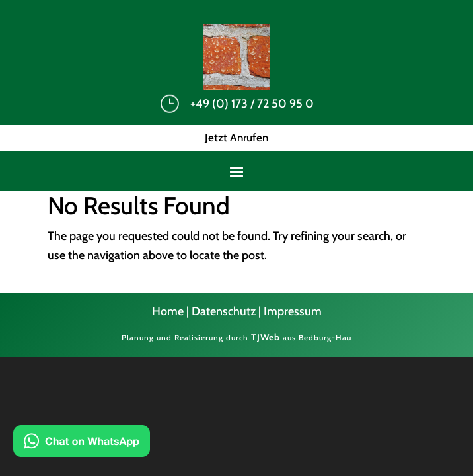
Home (168, 311)
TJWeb (266, 337)
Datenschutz (224, 311)
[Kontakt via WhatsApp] (82, 444)
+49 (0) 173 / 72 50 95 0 (252, 104)
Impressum (293, 311)
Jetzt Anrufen (236, 138)
